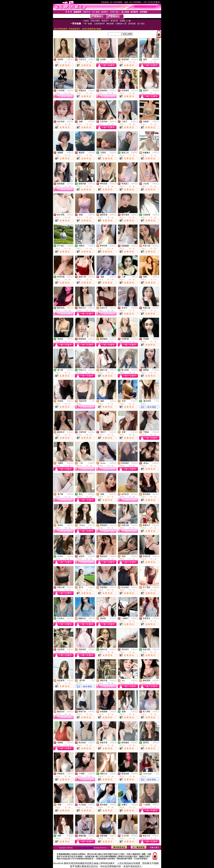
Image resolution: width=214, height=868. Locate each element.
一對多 (92, 401)
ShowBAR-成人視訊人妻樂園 (83, 848)
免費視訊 (70, 60)
